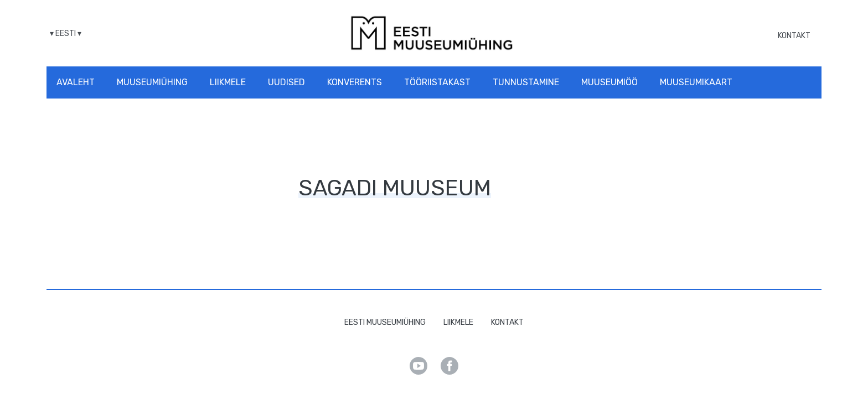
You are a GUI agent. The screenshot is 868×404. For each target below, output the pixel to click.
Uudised (286, 82)
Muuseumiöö (609, 82)
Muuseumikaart (696, 82)
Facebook (449, 366)
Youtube (418, 366)
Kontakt (794, 36)
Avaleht (76, 82)
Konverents (355, 82)
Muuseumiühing (152, 82)
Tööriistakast (437, 82)
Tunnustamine (526, 82)
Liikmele (228, 82)
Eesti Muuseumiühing (385, 322)
